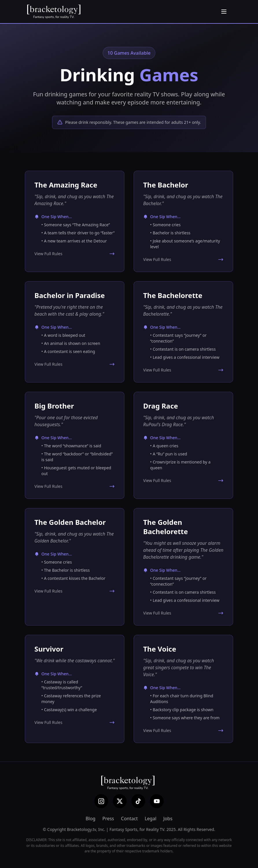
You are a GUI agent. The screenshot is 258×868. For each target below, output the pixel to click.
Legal (150, 819)
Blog (91, 819)
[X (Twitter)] (120, 801)
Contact (129, 819)
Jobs (168, 819)
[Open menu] (224, 12)
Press (108, 819)
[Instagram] (101, 801)
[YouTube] (157, 801)
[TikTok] (138, 801)
